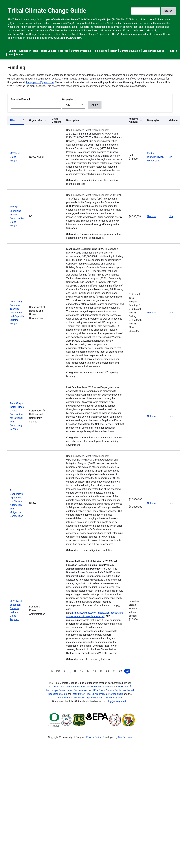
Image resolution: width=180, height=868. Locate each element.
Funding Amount (133, 120)
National (152, 216)
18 (95, 672)
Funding (12, 51)
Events (20, 55)
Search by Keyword (20, 99)
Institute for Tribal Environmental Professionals (97, 694)
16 (82, 672)
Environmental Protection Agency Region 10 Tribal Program (90, 698)
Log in (174, 51)
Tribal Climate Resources (54, 51)
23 (128, 672)
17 (89, 672)
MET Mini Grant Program (15, 157)
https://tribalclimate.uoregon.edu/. (130, 34)
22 (121, 672)
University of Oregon (63, 687)
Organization (36, 120)
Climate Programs (81, 51)
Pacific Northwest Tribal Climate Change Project (85, 19)
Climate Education (130, 51)
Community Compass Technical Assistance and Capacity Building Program (17, 313)
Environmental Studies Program (92, 687)
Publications (100, 51)
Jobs (10, 55)
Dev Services (125, 737)
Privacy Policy (94, 737)
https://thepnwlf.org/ (25, 34)
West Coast (153, 161)
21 (115, 672)
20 (108, 672)
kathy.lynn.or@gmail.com (40, 82)
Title (17, 121)
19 (102, 672)
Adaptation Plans (28, 51)
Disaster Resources (153, 51)
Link (171, 157)
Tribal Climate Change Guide (47, 11)
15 (76, 672)
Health (114, 51)
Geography (67, 99)
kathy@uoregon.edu (116, 701)
